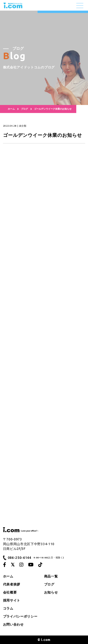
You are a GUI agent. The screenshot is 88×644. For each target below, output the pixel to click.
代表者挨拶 (12, 584)
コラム (8, 608)
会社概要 (10, 592)
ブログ (24, 109)
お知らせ (51, 592)
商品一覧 (51, 576)
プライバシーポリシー (20, 616)
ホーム (11, 109)
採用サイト (12, 600)
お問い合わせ (13, 624)
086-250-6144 (19, 558)
